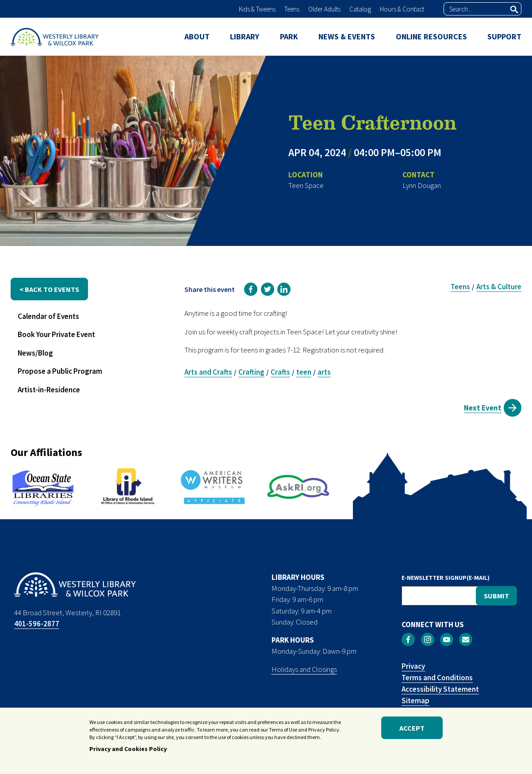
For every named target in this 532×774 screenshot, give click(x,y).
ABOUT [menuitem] (197, 36)
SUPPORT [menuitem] (504, 36)
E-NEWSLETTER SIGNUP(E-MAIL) (446, 578)
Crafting (251, 372)
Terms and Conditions (437, 678)
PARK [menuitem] (289, 36)
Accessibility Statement (440, 689)
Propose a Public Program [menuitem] (60, 371)
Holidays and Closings (304, 669)
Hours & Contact (402, 9)
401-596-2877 (37, 624)
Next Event (483, 408)
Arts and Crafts (208, 372)
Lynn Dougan (422, 185)
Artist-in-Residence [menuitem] (49, 390)
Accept (412, 730)
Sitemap (415, 701)
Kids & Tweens (257, 9)
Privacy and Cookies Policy (128, 751)
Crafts (280, 372)
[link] (251, 289)
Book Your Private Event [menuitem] (56, 334)
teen (304, 372)
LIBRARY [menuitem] (245, 36)
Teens (292, 9)
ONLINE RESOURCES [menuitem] (431, 36)
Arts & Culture (499, 287)
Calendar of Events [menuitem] (48, 316)
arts (324, 372)
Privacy (413, 666)
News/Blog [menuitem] (35, 353)
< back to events (49, 289)
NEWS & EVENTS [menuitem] (347, 36)
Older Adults (324, 9)
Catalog (360, 9)
